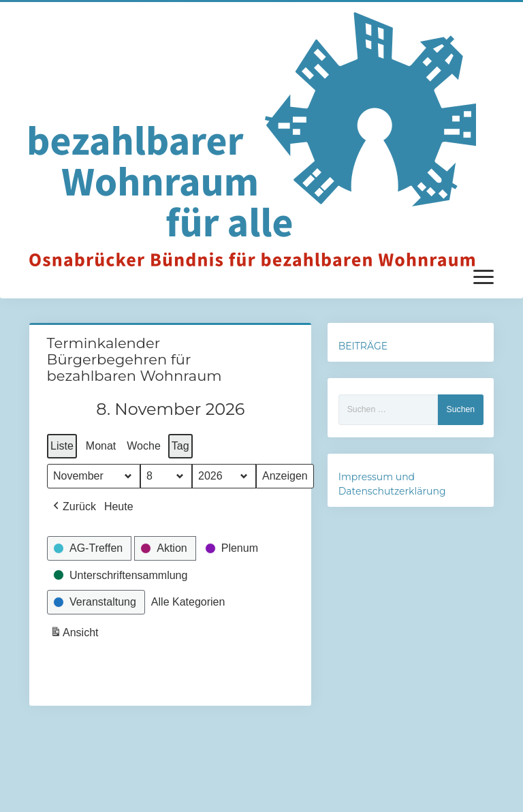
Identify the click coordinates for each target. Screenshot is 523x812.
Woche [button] (144, 446)
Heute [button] (118, 506)
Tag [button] (180, 446)
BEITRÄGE (363, 346)
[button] (73, 507)
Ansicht (76, 635)
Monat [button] (100, 446)
